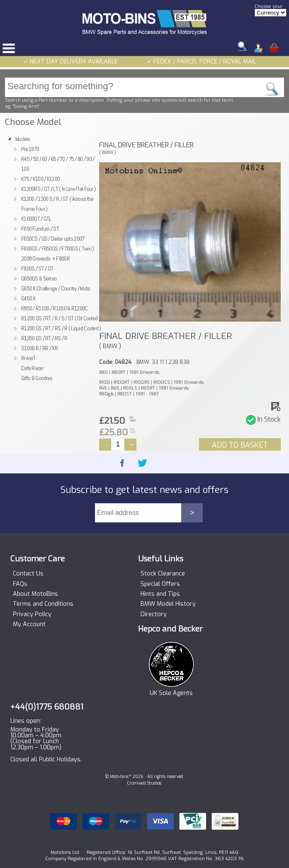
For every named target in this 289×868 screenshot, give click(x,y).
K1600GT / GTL (36, 219)
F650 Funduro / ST (40, 229)
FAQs (20, 584)
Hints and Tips (160, 594)
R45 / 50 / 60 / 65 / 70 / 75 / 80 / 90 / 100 (58, 164)
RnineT (28, 358)
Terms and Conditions (43, 604)
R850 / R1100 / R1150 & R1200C (54, 308)
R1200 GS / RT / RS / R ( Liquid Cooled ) (61, 328)
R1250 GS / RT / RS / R (44, 338)
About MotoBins (35, 594)
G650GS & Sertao (39, 278)
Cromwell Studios (144, 783)
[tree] (50, 258)
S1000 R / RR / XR (39, 348)
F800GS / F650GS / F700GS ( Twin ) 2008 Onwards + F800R (58, 254)
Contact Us (28, 574)
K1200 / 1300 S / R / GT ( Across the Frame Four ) (57, 204)
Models (23, 139)
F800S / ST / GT (37, 268)
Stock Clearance (163, 574)
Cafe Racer (32, 368)
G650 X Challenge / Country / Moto (56, 288)
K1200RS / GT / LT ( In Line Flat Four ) (58, 189)
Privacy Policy (32, 614)
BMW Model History (168, 604)
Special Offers (160, 584)
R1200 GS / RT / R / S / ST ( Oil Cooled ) (61, 318)
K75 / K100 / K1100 (40, 179)
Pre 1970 (30, 149)
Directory (154, 614)
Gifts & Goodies (37, 378)
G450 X (28, 298)
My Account (29, 624)
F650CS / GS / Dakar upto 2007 (53, 239)
